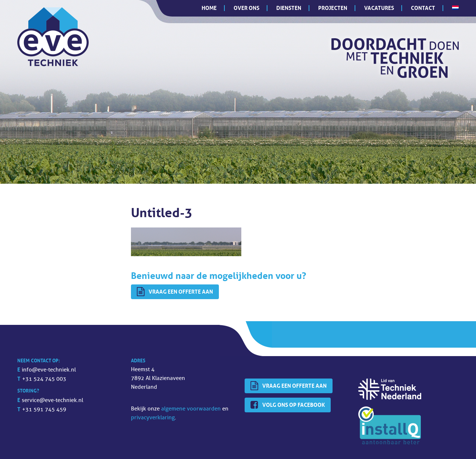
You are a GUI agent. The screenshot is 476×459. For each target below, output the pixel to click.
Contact (423, 8)
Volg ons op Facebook (288, 405)
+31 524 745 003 (44, 379)
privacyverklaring (153, 418)
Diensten (289, 8)
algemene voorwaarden (191, 409)
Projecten (333, 8)
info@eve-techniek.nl (49, 370)
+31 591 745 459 (44, 410)
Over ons (246, 8)
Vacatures (379, 8)
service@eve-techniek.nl (52, 400)
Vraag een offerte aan (175, 292)
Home (209, 8)
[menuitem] (455, 8)
